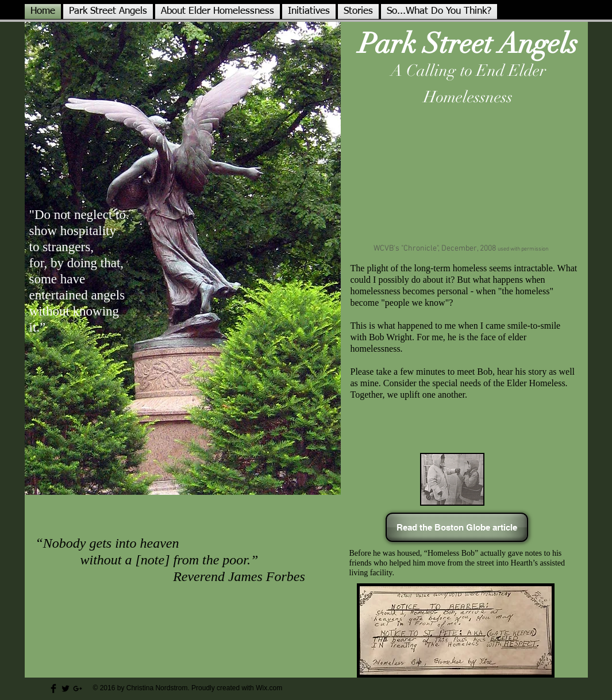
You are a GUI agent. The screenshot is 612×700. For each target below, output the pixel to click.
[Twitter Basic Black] (66, 689)
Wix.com (269, 688)
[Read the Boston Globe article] (457, 527)
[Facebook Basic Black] (53, 689)
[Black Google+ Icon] (78, 689)
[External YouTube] (464, 176)
